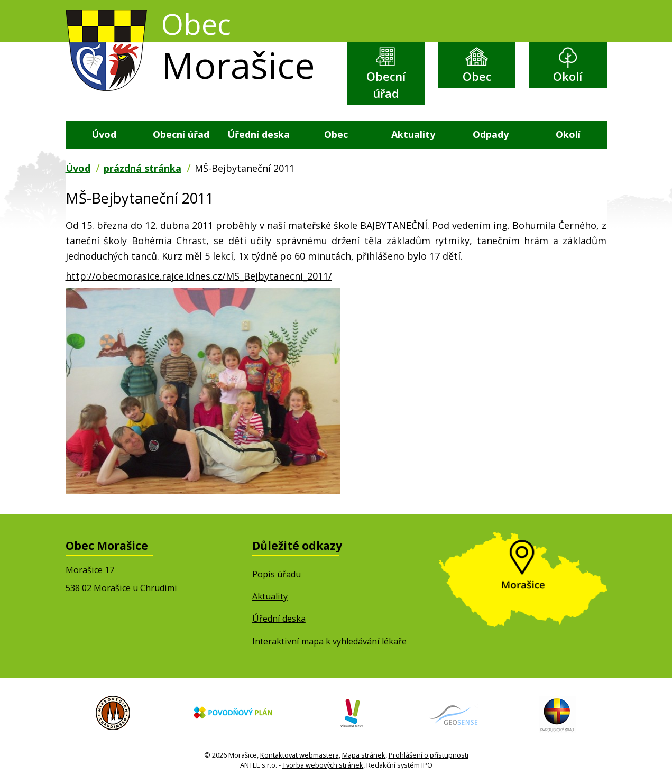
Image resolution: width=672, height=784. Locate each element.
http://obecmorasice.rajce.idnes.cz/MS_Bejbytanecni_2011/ (199, 276)
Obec (477, 76)
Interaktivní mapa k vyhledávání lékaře (329, 641)
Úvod (104, 134)
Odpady (491, 134)
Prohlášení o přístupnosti (429, 755)
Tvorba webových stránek (323, 765)
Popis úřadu (277, 574)
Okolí (568, 76)
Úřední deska (259, 134)
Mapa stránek (364, 755)
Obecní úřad (386, 85)
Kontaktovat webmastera (300, 755)
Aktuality (413, 134)
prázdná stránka (142, 168)
